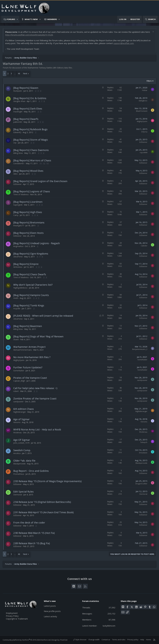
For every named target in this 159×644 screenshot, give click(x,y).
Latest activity (50, 616)
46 (19, 73)
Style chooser (80, 640)
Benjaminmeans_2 (140, 349)
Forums (11, 19)
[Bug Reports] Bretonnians (29, 222)
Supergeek (18, 205)
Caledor (144, 246)
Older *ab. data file (24, 461)
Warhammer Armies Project (29, 347)
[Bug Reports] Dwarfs (26, 119)
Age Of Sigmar (22, 440)
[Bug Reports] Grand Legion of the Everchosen (40, 181)
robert (16, 391)
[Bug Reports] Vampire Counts (31, 295)
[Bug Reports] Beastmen (28, 326)
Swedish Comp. (22, 450)
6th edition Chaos (24, 409)
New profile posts (52, 611)
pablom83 (18, 122)
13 (47, 164)
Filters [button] (149, 81)
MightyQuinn (142, 121)
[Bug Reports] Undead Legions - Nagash (37, 243)
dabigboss (143, 101)
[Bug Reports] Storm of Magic (31, 140)
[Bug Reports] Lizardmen (28, 202)
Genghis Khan (19, 101)
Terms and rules (119, 640)
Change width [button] (94, 640)
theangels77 (19, 226)
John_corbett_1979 (21, 443)
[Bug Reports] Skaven (26, 88)
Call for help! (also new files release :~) (35, 388)
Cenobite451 (19, 163)
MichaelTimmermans (23, 350)
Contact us (106, 640)
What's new (31, 19)
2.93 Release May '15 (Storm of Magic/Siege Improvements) (47, 481)
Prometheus (19, 474)
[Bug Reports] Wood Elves (28, 171)
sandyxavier (142, 380)
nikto (15, 174)
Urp (15, 143)
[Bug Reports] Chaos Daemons (31, 150)
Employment (12, 613)
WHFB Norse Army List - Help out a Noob (37, 429)
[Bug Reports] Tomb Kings (29, 305)
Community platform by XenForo (27, 640)
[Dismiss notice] (153, 32)
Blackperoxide (19, 464)
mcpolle (17, 308)
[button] (17, 19)
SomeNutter (142, 360)
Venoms (17, 422)
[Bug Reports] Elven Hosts (28, 233)
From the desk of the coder (29, 523)
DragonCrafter (141, 484)
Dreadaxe (143, 453)
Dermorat (18, 495)
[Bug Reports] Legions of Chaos (32, 191)
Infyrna (144, 132)
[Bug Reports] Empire (26, 264)
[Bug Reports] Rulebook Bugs (30, 129)
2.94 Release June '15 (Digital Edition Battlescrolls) (42, 502)
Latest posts (50, 606)
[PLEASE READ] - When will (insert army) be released (43, 316)
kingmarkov (18, 246)
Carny (16, 215)
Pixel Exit (64, 640)
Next (25, 73)
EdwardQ (17, 132)
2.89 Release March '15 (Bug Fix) (32, 543)
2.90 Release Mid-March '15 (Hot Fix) (34, 533)
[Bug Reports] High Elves (28, 212)
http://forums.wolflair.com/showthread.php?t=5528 (29, 35)
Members (52, 19)
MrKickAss (18, 267)
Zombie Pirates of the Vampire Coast (35, 398)
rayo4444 (144, 152)
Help (142, 640)
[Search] (150, 19)
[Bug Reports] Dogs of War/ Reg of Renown (38, 336)
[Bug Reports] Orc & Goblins (30, 98)
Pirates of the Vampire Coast (30, 378)
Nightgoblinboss (20, 288)
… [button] (15, 73)
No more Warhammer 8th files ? (32, 357)
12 (44, 164)
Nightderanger (20, 412)
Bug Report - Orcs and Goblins (31, 471)
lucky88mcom (109, 626)
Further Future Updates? (28, 367)
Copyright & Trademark (17, 619)
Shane (16, 339)
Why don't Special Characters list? (33, 285)
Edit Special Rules (23, 492)
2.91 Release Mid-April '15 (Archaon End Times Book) (43, 512)
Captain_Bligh (19, 381)
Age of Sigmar (21, 419)
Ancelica (17, 453)
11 (41, 164)
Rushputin (18, 91)
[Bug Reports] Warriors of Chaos (32, 160)
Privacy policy (133, 640)
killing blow (18, 153)
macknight (18, 112)
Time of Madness (21, 194)
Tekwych (144, 442)
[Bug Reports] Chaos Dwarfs (30, 274)
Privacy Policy (12, 616)
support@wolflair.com (124, 43)
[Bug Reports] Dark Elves (28, 109)
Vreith (16, 298)
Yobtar (145, 90)
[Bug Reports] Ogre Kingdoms (31, 254)
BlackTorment (142, 111)
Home (149, 640)
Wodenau (17, 432)
